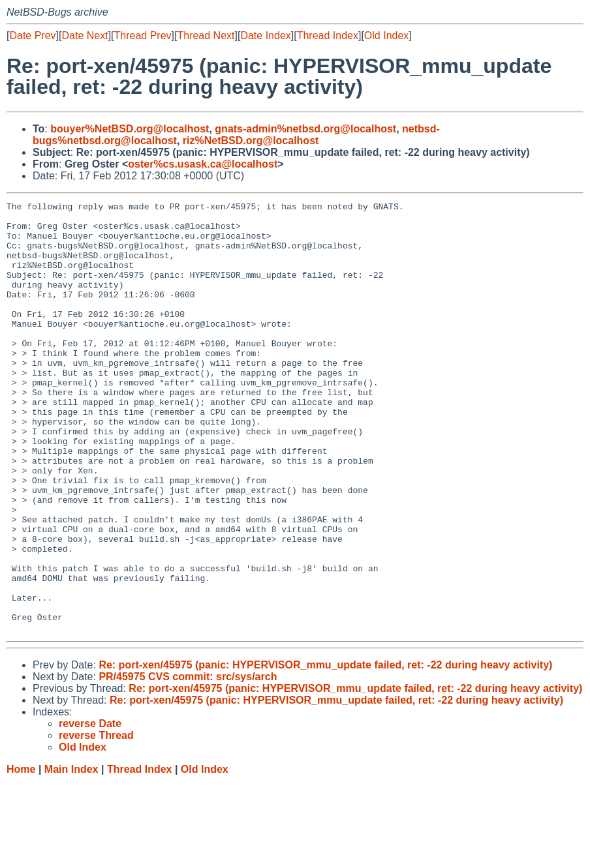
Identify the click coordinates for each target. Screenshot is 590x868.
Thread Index (328, 36)
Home (21, 855)
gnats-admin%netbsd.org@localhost (305, 129)
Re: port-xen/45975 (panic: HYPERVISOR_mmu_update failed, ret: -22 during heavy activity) (325, 751)
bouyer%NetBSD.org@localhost (130, 129)
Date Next (85, 36)
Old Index (386, 36)
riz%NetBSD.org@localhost (251, 141)
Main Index (71, 855)
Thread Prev (143, 36)
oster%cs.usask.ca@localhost (203, 164)
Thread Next (206, 36)
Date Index (265, 36)
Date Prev (32, 36)
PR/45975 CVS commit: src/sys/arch (188, 763)
